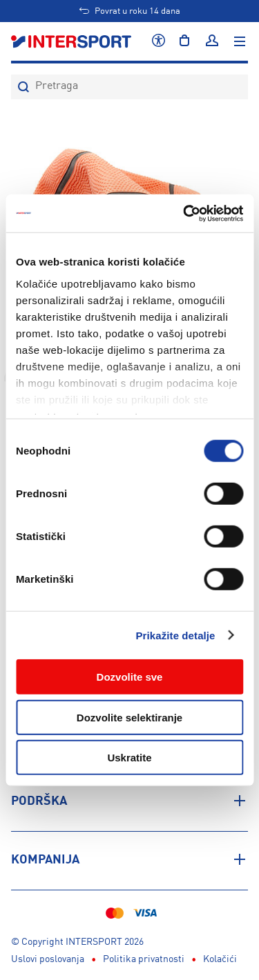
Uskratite (129, 758)
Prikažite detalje (175, 635)
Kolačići (220, 959)
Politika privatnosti (144, 959)
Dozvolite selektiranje (129, 717)
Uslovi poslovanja (48, 959)
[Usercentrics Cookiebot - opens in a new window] (184, 213)
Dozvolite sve (130, 677)
